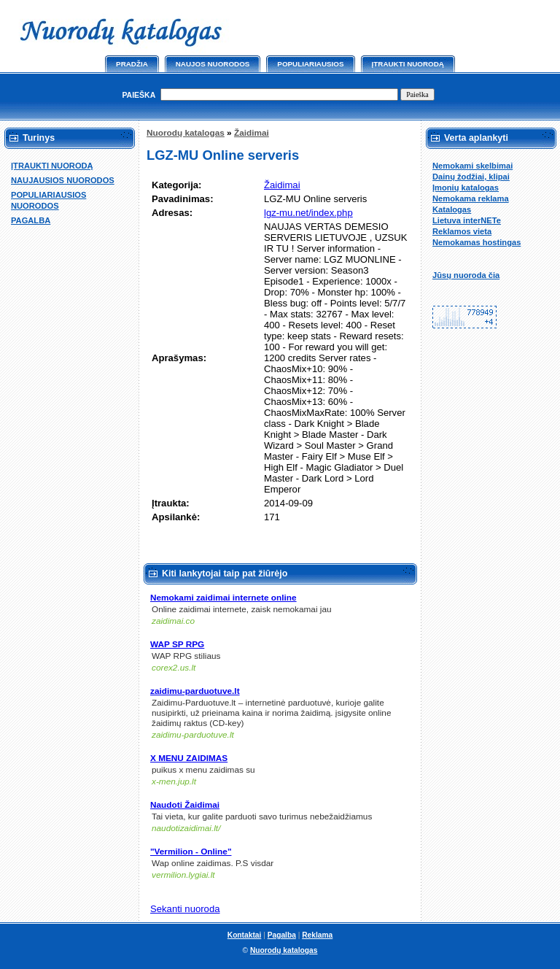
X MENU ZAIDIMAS (189, 758)
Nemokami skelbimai (472, 166)
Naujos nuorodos (213, 64)
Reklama (317, 935)
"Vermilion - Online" (191, 852)
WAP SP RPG (177, 644)
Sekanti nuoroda (185, 909)
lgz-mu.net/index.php (308, 213)
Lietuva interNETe (467, 220)
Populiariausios (310, 64)
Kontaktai (245, 935)
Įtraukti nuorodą (408, 64)
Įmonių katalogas (466, 188)
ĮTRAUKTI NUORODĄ (52, 166)
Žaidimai (252, 133)
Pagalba (282, 935)
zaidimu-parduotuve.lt (195, 691)
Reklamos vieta (462, 231)
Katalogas (452, 209)
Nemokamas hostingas (477, 242)
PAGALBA (31, 220)
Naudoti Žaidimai (185, 805)
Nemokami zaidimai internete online (223, 598)
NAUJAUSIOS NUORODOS (63, 180)
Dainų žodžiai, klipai (471, 177)
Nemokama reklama (471, 198)
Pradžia (132, 64)
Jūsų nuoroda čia (466, 275)
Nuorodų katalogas (186, 133)
